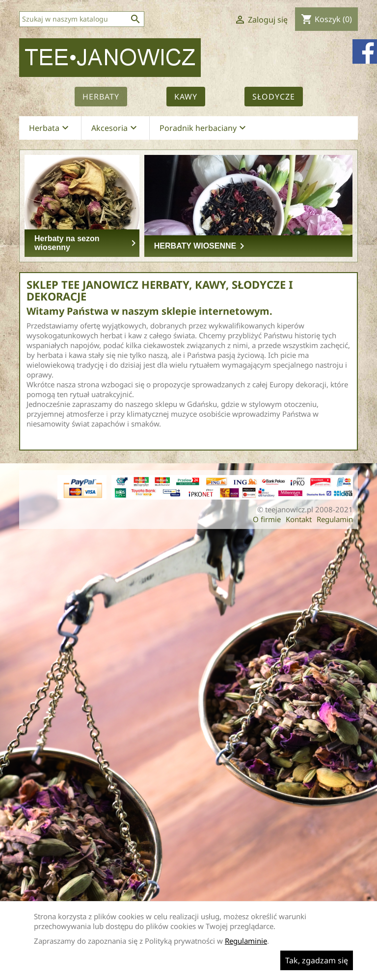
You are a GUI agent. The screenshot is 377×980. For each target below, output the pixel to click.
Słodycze (274, 97)
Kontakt (299, 519)
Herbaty (101, 97)
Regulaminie (246, 941)
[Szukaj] (82, 19)
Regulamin (335, 519)
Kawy (186, 97)
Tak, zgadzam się (317, 960)
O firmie (267, 519)
